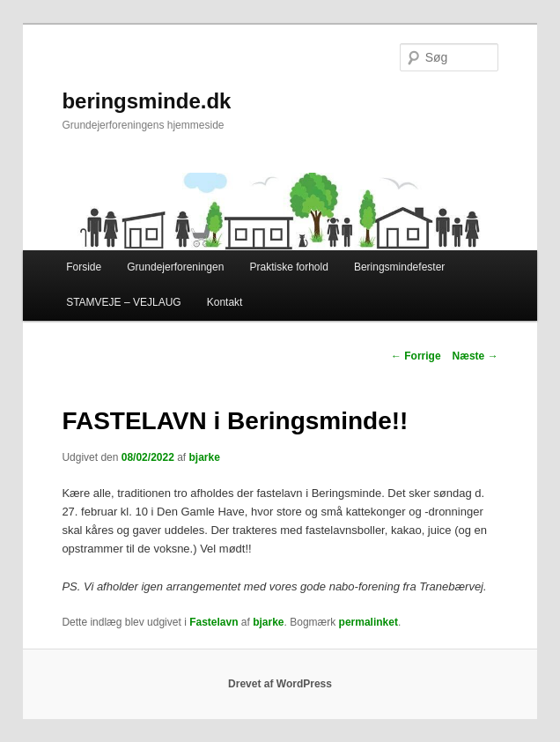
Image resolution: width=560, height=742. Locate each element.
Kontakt (225, 302)
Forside (84, 267)
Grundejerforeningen (175, 267)
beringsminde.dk (146, 101)
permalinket (368, 622)
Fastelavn (214, 622)
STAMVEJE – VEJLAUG (123, 302)
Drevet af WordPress (280, 684)
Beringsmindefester (399, 267)
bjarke (205, 457)
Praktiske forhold (288, 267)
